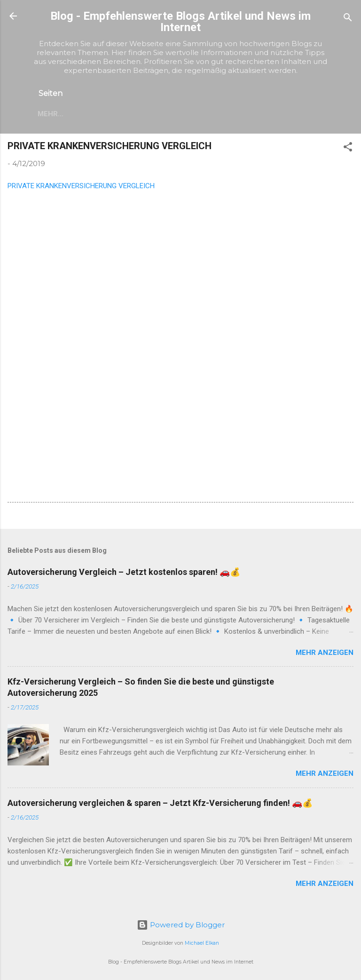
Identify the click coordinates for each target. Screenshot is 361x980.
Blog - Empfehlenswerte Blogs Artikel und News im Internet (180, 22)
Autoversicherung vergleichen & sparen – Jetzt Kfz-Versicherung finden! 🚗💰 (160, 803)
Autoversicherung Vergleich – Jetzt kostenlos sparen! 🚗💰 (124, 572)
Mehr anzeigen (325, 653)
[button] (348, 148)
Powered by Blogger (181, 925)
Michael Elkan (202, 943)
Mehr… (51, 114)
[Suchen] (348, 19)
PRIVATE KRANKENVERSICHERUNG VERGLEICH (81, 186)
